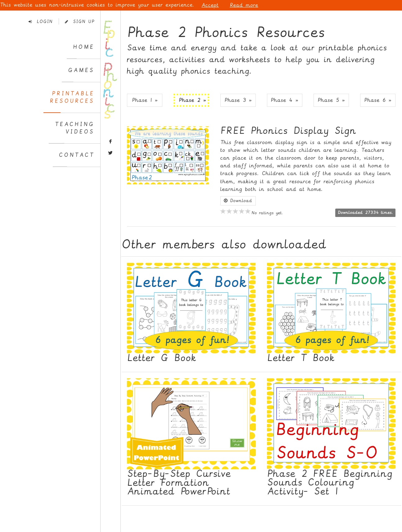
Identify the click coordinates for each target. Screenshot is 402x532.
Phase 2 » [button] (192, 100)
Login (41, 22)
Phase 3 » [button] (238, 100)
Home (84, 47)
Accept (210, 5)
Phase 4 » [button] (285, 100)
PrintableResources (72, 97)
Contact (77, 155)
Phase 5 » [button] (331, 100)
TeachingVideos (75, 128)
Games (81, 70)
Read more (244, 5)
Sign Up (80, 22)
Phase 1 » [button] (145, 100)
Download (238, 201)
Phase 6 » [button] (378, 100)
